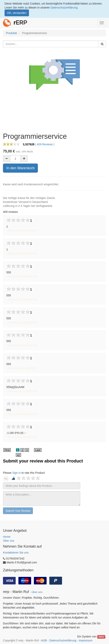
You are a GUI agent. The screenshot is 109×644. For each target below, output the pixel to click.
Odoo (101, 637)
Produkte (11, 33)
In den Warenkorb (20, 168)
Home (7, 537)
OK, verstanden (17, 13)
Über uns (9, 541)
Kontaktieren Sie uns (16, 553)
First (7, 450)
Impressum (86, 640)
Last (38, 450)
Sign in (17, 473)
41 (18, 455)
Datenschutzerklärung (64, 8)
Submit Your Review (18, 511)
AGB (44, 640)
